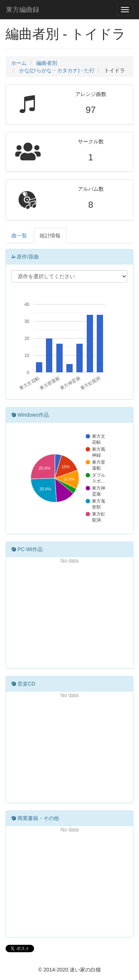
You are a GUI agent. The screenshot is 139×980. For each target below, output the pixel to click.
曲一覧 (19, 236)
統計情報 (50, 236)
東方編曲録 (23, 10)
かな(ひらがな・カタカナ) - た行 (57, 70)
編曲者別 (47, 63)
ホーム (19, 63)
